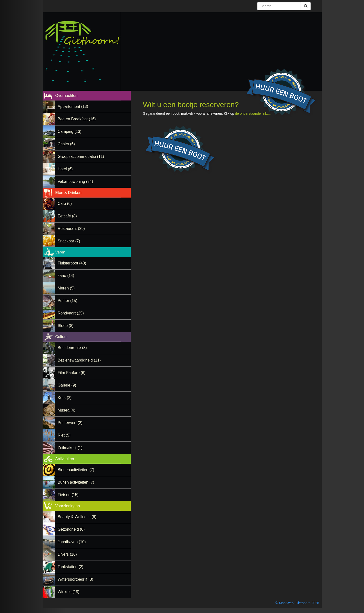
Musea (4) (67, 410)
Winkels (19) (69, 592)
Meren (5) (66, 288)
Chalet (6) (66, 144)
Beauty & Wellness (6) (77, 517)
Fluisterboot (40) (72, 263)
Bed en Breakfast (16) (77, 119)
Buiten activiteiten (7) (76, 482)
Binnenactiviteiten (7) (76, 470)
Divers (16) (67, 554)
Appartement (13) (73, 106)
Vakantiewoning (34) (76, 181)
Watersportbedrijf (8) (76, 579)
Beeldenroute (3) (72, 348)
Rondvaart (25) (71, 313)
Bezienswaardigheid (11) (79, 360)
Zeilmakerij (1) (70, 448)
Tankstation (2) (71, 567)
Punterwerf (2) (70, 423)
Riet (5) (64, 435)
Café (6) (65, 204)
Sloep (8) (66, 326)
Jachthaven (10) (72, 542)
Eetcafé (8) (67, 216)
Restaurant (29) (71, 229)
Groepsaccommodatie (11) (81, 156)
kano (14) (66, 276)
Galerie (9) (67, 385)
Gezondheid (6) (71, 529)
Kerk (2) (65, 398)
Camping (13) (70, 131)
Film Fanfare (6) (72, 373)
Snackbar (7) (69, 241)
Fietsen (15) (68, 495)
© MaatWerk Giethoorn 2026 (297, 603)
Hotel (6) (65, 169)
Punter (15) (68, 301)
